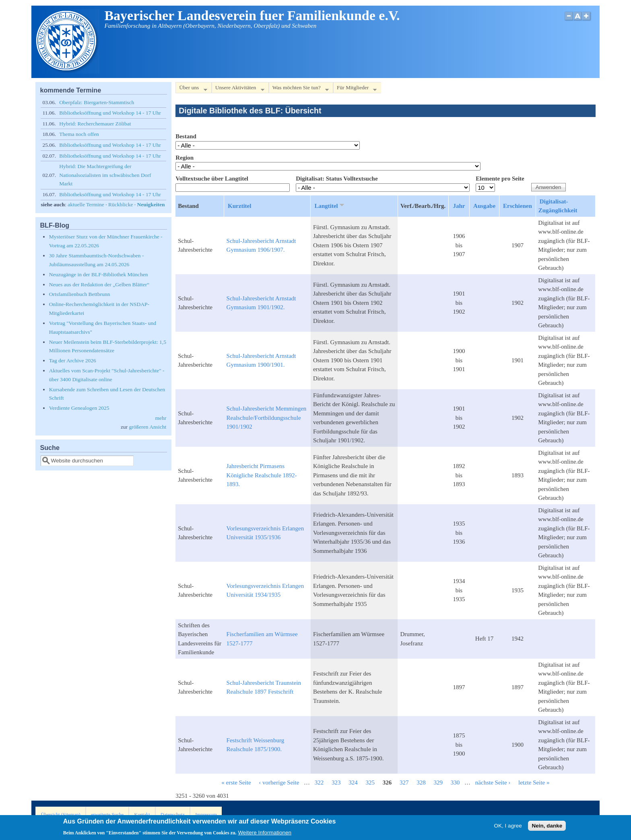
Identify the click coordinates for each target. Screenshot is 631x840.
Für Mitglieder (355, 89)
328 (421, 782)
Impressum (206, 815)
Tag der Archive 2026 (73, 360)
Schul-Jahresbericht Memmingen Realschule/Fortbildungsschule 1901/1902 (267, 418)
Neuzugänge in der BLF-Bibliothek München (99, 274)
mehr (161, 418)
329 (438, 782)
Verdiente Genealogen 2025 (79, 408)
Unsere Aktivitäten (238, 89)
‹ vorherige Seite (279, 782)
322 (319, 782)
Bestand (186, 136)
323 (336, 782)
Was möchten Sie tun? (299, 89)
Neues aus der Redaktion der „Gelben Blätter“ (99, 284)
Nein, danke (547, 827)
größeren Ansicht (148, 427)
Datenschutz (173, 815)
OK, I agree (508, 827)
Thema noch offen (79, 134)
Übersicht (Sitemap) (61, 815)
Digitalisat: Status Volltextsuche (337, 179)
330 (455, 782)
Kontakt (142, 815)
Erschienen (518, 206)
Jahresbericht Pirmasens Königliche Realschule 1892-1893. (262, 475)
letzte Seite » (534, 782)
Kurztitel (239, 206)
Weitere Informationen (265, 835)
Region (185, 158)
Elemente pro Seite (500, 179)
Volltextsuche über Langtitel (212, 179)
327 (404, 782)
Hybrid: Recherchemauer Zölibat (95, 124)
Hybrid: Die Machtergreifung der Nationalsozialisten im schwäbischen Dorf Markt (105, 175)
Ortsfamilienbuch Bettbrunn (80, 294)
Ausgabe (484, 206)
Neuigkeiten (151, 204)
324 (353, 782)
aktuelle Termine (86, 204)
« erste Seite (236, 782)
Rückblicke (121, 204)
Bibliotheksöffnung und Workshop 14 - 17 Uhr (110, 113)
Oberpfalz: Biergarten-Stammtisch (97, 102)
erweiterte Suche (107, 815)
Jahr (459, 206)
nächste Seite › (493, 782)
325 (370, 782)
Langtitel (330, 205)
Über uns (191, 89)
